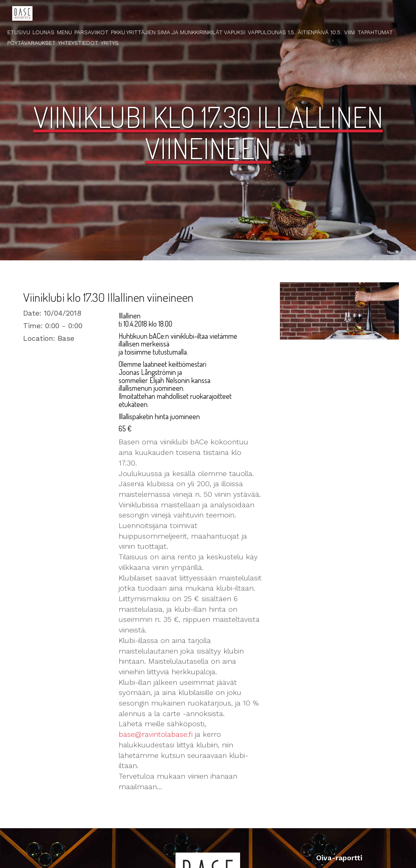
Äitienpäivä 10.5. (320, 32)
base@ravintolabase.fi (156, 734)
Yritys (110, 43)
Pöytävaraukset (31, 43)
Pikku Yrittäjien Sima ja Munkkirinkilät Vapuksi (178, 32)
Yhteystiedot (78, 43)
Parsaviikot (91, 32)
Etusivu (19, 32)
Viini (350, 32)
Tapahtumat (375, 32)
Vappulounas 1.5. (272, 32)
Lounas (43, 32)
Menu (64, 32)
